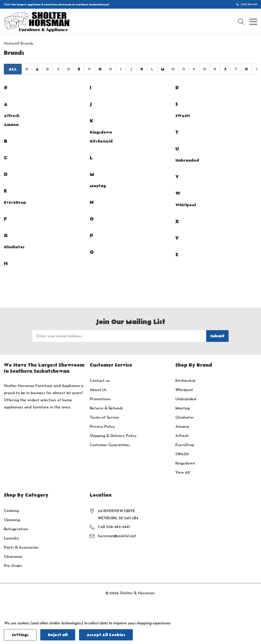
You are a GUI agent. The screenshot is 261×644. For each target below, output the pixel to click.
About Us (98, 390)
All (13, 69)
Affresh (12, 116)
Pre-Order (13, 566)
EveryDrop (15, 202)
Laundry (11, 538)
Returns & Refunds (106, 408)
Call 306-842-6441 (114, 527)
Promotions (100, 399)
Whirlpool (186, 205)
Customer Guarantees (110, 445)
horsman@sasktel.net (117, 536)
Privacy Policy (102, 426)
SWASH (182, 116)
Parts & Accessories (21, 547)
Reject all (58, 635)
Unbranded (187, 160)
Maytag (98, 186)
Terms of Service (104, 417)
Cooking (11, 511)
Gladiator (14, 247)
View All (183, 472)
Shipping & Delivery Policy (113, 436)
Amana (11, 125)
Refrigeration (16, 529)
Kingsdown (101, 132)
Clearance (13, 556)
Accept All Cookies (106, 635)
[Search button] (241, 22)
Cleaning (12, 520)
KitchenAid (101, 141)
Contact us (100, 381)
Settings (20, 635)
